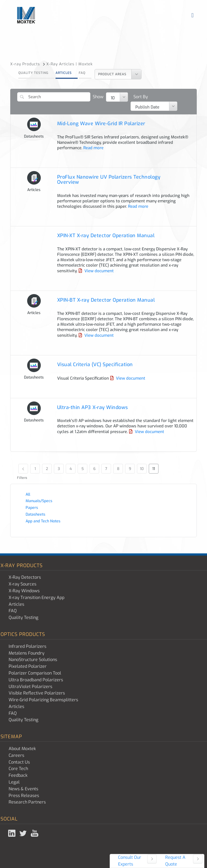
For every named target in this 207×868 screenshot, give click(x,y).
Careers (16, 755)
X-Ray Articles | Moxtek (70, 64)
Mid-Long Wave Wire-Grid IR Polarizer (101, 124)
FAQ (82, 73)
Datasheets (35, 514)
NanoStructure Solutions (33, 660)
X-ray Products (28, 64)
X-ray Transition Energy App (37, 598)
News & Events (23, 789)
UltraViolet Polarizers (30, 687)
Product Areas (112, 74)
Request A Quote (175, 861)
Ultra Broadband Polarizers (36, 680)
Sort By (141, 97)
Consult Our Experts (130, 861)
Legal (14, 782)
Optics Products (23, 634)
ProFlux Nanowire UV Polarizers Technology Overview (109, 180)
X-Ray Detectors (25, 577)
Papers (32, 508)
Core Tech (18, 769)
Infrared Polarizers (27, 646)
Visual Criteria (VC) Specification (95, 365)
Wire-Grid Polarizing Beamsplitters (43, 700)
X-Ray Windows (24, 591)
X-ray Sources (23, 584)
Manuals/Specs (39, 501)
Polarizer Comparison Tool (35, 673)
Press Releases (24, 796)
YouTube (35, 833)
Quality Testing (33, 73)
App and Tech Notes (43, 521)
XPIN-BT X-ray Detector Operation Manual (106, 300)
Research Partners (27, 802)
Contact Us (19, 762)
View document (99, 271)
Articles (64, 73)
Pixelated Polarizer (28, 666)
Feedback (18, 775)
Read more (93, 148)
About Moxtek (22, 749)
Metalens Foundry (27, 653)
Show (98, 97)
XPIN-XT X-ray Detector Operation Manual (106, 236)
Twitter (24, 833)
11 (154, 469)
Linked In (12, 833)
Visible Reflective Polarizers (37, 693)
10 (142, 469)
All (28, 494)
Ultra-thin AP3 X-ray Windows (93, 407)
